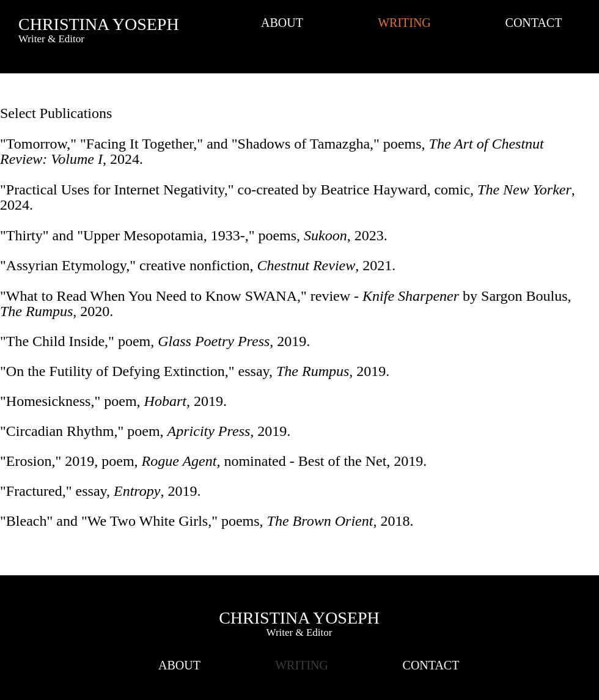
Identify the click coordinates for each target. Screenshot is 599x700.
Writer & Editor (299, 632)
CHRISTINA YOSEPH (99, 24)
